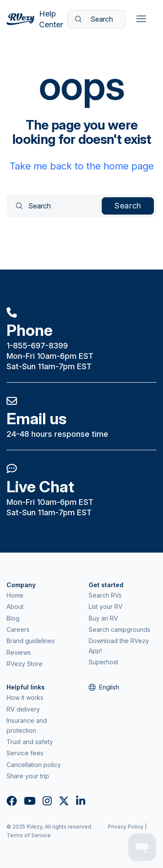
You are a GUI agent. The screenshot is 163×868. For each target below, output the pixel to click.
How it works (25, 697)
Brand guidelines (31, 641)
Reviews (19, 652)
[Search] (96, 19)
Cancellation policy (34, 765)
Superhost (103, 662)
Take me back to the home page (82, 166)
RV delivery (23, 709)
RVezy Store (25, 664)
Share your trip (28, 776)
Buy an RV (103, 618)
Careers (18, 629)
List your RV (106, 606)
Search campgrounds (120, 629)
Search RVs (105, 595)
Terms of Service (29, 835)
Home (15, 595)
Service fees (25, 753)
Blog (13, 618)
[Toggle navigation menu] (141, 19)
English (104, 687)
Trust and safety (30, 742)
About (15, 606)
